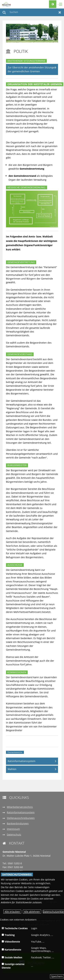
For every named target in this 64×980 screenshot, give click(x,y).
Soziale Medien (12, 957)
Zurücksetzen (60, 12)
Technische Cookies (15, 928)
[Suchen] (32, 12)
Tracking (8, 935)
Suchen (4, 12)
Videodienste (11, 942)
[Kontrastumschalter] (53, 4)
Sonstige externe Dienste (13, 966)
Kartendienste (11, 950)
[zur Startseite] (6, 4)
